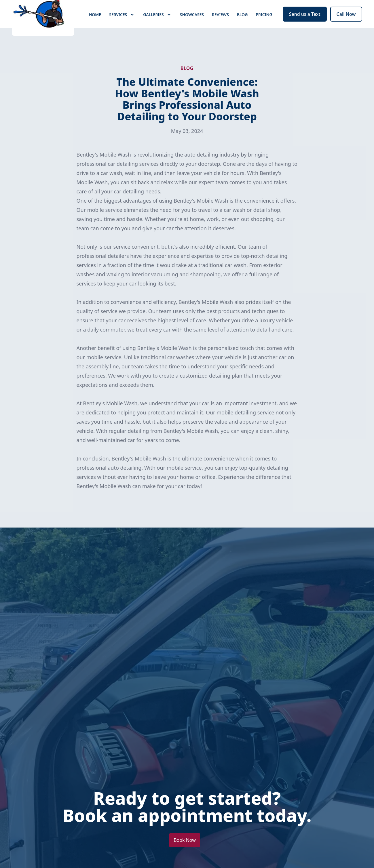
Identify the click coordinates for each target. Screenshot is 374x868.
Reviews (220, 26)
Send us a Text (305, 25)
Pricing (264, 26)
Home (95, 26)
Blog (242, 26)
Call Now (346, 25)
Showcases (192, 26)
